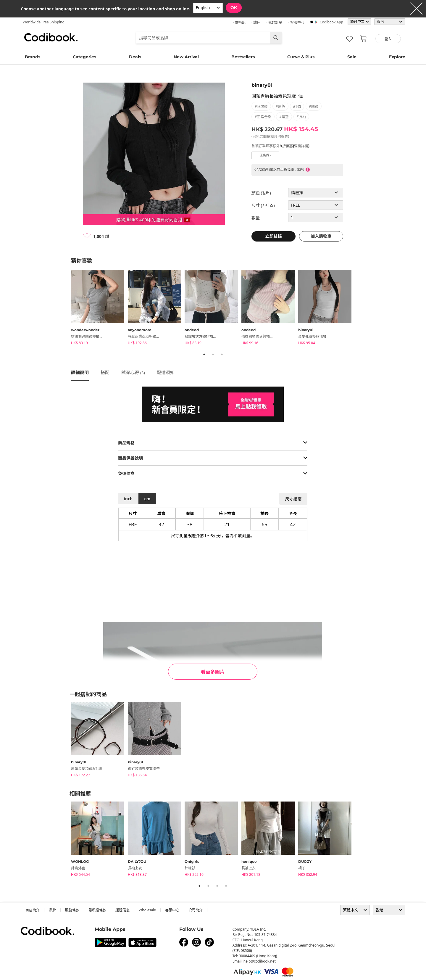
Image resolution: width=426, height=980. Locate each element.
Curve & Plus (301, 57)
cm (147, 499)
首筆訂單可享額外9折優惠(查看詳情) (280, 146)
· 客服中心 (296, 22)
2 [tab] (213, 354)
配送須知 (166, 372)
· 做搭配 (239, 22)
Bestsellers (243, 57)
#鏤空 (284, 117)
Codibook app (331, 22)
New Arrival (186, 57)
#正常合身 (263, 117)
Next (359, 308)
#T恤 (297, 106)
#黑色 (280, 106)
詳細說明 (80, 372)
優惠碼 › (265, 155)
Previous (67, 308)
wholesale (147, 910)
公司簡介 (196, 910)
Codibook (51, 37)
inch (128, 499)
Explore (397, 57)
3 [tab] (222, 354)
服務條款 (72, 910)
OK (234, 8)
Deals (135, 57)
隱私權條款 (97, 910)
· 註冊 (256, 22)
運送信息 (122, 910)
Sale (352, 57)
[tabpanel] (99, 308)
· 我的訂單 (274, 22)
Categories (84, 57)
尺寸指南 (293, 499)
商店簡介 (33, 910)
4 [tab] (226, 886)
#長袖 (301, 117)
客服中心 (172, 910)
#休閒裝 (261, 106)
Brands (33, 57)
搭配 (105, 372)
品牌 (52, 910)
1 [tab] (204, 354)
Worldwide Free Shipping (44, 22)
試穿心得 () (133, 372)
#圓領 (314, 106)
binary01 (262, 85)
